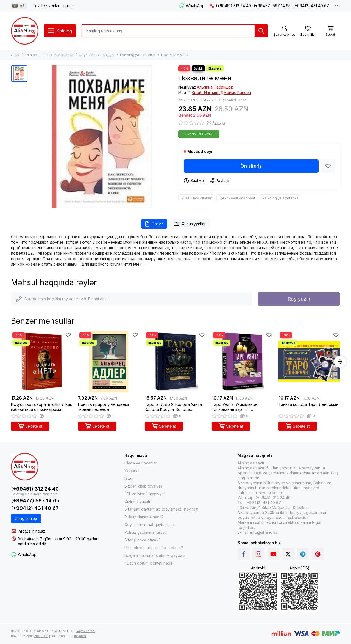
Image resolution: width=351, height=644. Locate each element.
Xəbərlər (132, 471)
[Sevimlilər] (308, 31)
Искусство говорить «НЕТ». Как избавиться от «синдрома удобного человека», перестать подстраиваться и (41, 407)
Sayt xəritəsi (86, 631)
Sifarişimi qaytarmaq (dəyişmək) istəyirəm (161, 509)
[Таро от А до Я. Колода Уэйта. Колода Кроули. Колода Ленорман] (176, 362)
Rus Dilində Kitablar (58, 55)
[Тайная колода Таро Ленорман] (309, 362)
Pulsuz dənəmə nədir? (144, 517)
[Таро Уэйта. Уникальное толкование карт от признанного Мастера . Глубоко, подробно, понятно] (243, 362)
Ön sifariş (251, 166)
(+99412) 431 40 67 (311, 6)
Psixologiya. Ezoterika (138, 55)
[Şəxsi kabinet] (284, 31)
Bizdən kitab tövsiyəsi (144, 486)
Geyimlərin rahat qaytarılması (150, 525)
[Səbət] (330, 31)
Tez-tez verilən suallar (53, 6)
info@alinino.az (32, 531)
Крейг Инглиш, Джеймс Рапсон (221, 93)
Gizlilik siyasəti (137, 501)
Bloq (129, 478)
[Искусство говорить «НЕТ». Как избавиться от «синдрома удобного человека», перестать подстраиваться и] (42, 362)
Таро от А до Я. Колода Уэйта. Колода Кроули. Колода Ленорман (174, 407)
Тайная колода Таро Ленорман (308, 404)
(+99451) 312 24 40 (231, 6)
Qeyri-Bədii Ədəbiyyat (97, 55)
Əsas (15, 55)
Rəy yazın (299, 299)
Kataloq (31, 55)
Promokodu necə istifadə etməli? (154, 548)
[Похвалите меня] (101, 137)
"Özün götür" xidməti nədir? (149, 563)
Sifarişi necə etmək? (142, 540)
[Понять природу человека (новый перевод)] (109, 362)
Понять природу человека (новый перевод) (104, 407)
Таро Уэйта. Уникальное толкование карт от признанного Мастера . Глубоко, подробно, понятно (240, 407)
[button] (340, 362)
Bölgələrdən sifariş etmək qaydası (155, 555)
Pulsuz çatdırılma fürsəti (145, 532)
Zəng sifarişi (26, 518)
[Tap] (261, 31)
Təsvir (154, 224)
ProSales (41, 636)
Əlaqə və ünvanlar (141, 463)
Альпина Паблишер (215, 87)
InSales (80, 636)
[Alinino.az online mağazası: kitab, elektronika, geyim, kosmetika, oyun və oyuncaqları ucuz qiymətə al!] (25, 31)
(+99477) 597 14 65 (272, 6)
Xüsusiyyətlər (190, 224)
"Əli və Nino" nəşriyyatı (145, 494)
